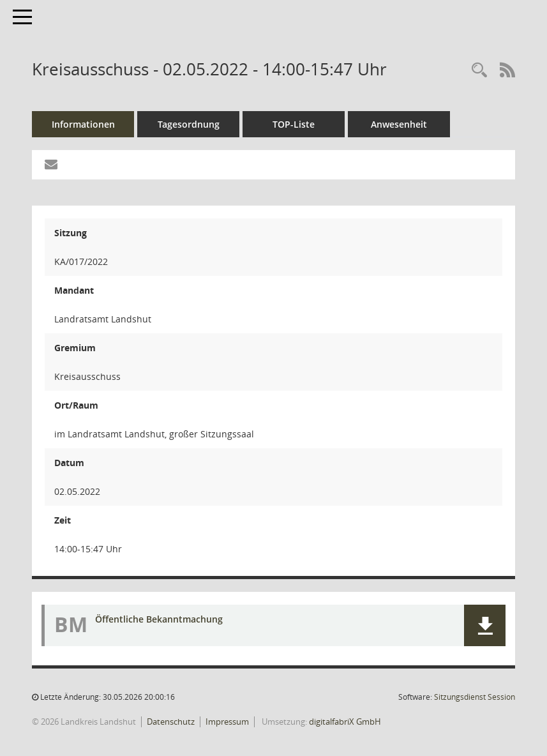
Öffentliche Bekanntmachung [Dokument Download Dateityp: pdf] (159, 619)
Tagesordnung (189, 124)
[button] (485, 625)
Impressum (227, 722)
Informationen (83, 124)
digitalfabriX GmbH (345, 722)
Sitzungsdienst (475, 697)
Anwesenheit (399, 124)
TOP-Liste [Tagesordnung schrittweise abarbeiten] (294, 124)
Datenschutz (171, 722)
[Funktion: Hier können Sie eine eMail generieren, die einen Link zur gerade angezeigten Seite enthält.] (51, 165)
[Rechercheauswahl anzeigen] (479, 71)
